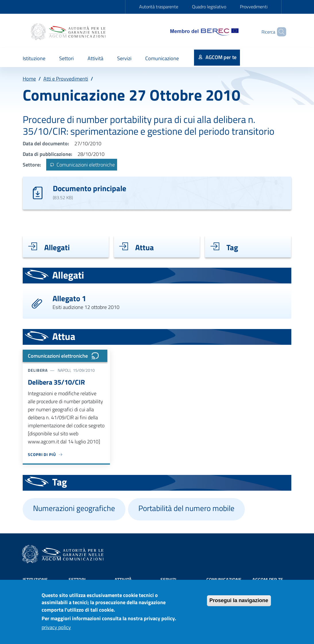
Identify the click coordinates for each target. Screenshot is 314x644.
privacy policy (56, 630)
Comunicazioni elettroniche (82, 165)
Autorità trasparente (159, 7)
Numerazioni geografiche (74, 508)
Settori (77, 580)
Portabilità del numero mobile (186, 508)
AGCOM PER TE (268, 580)
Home (29, 79)
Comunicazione (224, 580)
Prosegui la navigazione (239, 604)
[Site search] (279, 32)
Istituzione (35, 580)
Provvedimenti (254, 7)
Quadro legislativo (209, 7)
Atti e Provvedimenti (66, 79)
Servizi (168, 580)
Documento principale (90, 188)
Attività (123, 580)
